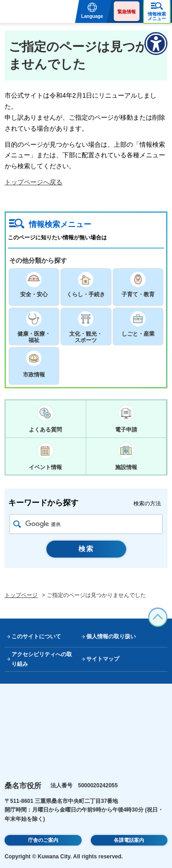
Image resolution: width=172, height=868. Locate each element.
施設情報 (126, 467)
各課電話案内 (129, 840)
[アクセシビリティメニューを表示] (156, 44)
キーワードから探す (43, 503)
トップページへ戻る (33, 182)
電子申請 (126, 430)
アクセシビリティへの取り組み (42, 659)
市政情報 (34, 375)
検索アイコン (17, 524)
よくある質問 (45, 430)
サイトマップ (103, 659)
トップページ (21, 595)
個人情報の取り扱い (111, 636)
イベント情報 (45, 467)
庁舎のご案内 (43, 840)
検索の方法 (147, 503)
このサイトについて (36, 636)
